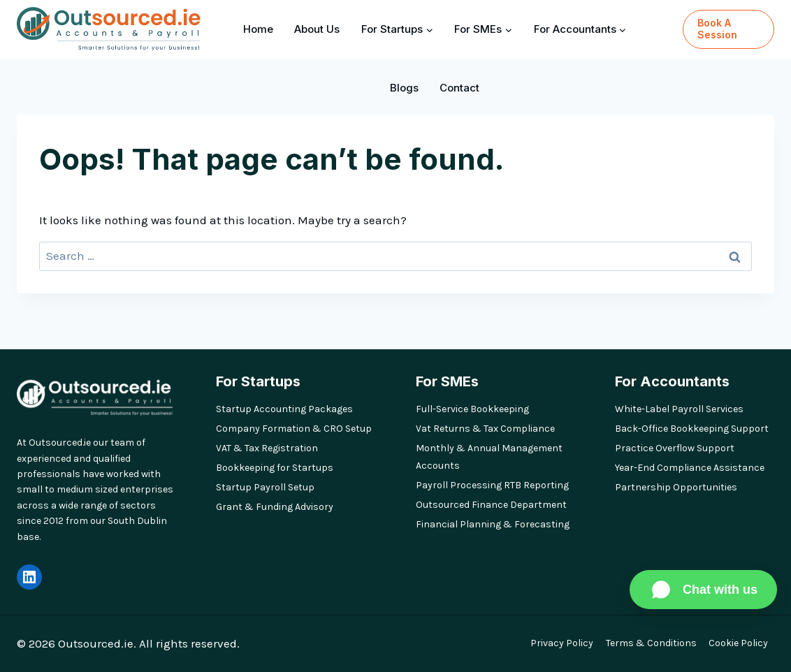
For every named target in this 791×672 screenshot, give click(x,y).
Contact (459, 88)
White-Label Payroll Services (679, 409)
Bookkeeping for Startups (275, 468)
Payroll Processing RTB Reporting (492, 485)
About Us (317, 29)
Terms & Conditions (651, 643)
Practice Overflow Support (675, 448)
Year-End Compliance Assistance (690, 468)
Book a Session (717, 29)
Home (258, 29)
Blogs (404, 88)
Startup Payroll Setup (265, 487)
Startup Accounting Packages (284, 409)
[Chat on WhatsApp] (703, 590)
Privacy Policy (562, 643)
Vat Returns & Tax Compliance (485, 429)
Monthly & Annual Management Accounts (489, 457)
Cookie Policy (738, 643)
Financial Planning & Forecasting (493, 524)
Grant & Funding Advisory (275, 507)
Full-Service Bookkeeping (472, 409)
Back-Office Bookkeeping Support (692, 429)
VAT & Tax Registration (267, 448)
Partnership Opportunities (676, 487)
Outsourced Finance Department (491, 505)
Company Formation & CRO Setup (294, 429)
